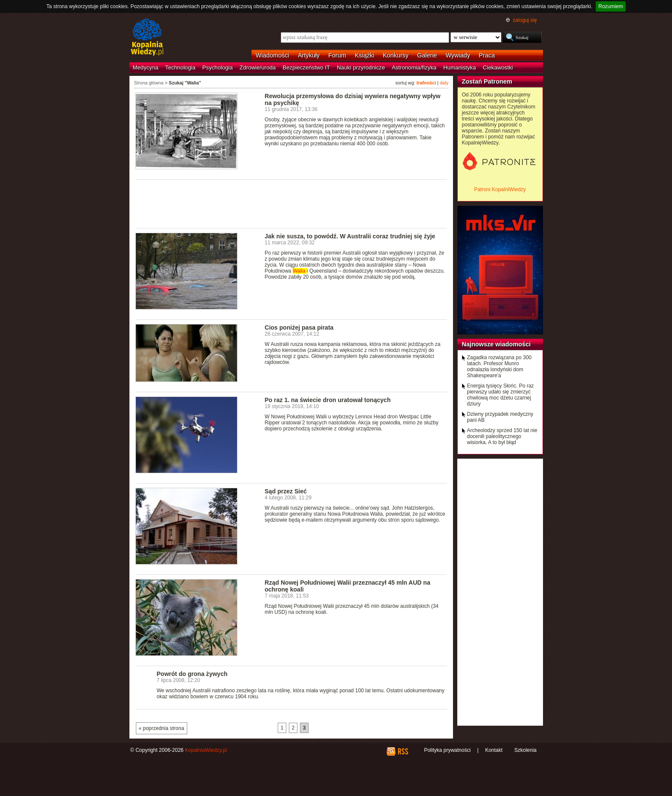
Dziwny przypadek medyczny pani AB (500, 417)
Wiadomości (273, 55)
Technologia (180, 68)
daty (444, 83)
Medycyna (146, 68)
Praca (487, 55)
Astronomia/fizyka (414, 68)
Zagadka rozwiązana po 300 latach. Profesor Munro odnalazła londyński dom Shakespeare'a (499, 366)
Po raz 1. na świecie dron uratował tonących (328, 400)
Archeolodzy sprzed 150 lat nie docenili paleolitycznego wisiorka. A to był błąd (502, 436)
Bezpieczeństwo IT (306, 68)
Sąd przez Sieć (286, 491)
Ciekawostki (498, 68)
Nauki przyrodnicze (361, 68)
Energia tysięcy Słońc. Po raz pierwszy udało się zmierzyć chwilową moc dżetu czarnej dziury (501, 395)
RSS (403, 751)
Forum (337, 55)
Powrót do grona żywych (192, 674)
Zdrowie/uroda (258, 68)
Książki (365, 55)
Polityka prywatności (447, 750)
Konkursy (396, 55)
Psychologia (217, 68)
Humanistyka (459, 68)
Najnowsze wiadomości (496, 344)
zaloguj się (525, 20)
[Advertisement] (291, 203)
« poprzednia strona (162, 728)
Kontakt (494, 750)
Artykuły (309, 55)
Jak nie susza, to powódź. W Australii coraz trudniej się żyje (350, 236)
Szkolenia (525, 750)
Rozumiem (610, 6)
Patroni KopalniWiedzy (500, 189)
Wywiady (458, 55)
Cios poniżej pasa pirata (299, 327)
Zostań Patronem (487, 81)
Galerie (427, 55)
